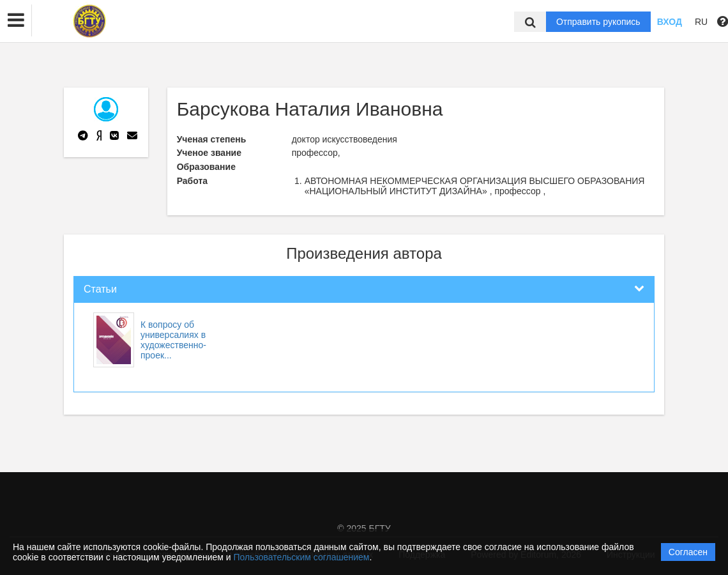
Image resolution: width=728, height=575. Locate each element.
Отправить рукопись (598, 22)
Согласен (688, 552)
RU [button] (701, 22)
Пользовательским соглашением (302, 557)
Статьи (100, 289)
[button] (16, 20)
